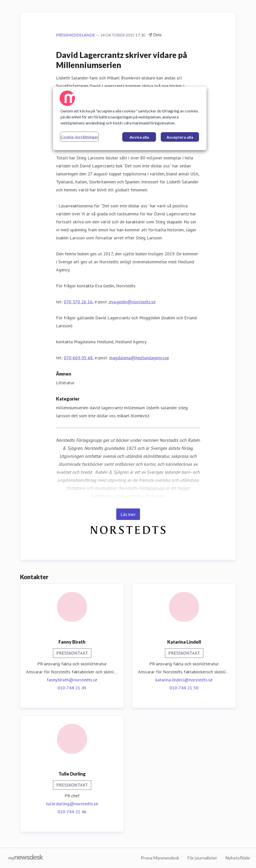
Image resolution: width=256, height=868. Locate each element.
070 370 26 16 (78, 302)
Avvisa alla (139, 137)
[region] (130, 118)
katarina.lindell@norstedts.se (184, 680)
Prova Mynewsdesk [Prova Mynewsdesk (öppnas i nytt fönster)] (160, 858)
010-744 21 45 (72, 688)
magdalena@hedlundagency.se (139, 358)
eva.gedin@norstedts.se (132, 302)
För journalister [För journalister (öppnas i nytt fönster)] (202, 858)
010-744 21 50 (184, 688)
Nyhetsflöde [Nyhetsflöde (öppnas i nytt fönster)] (238, 858)
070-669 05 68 (78, 358)
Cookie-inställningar (79, 137)
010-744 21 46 (72, 812)
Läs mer (128, 514)
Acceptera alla (180, 137)
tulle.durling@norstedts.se (72, 804)
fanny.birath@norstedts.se (72, 680)
